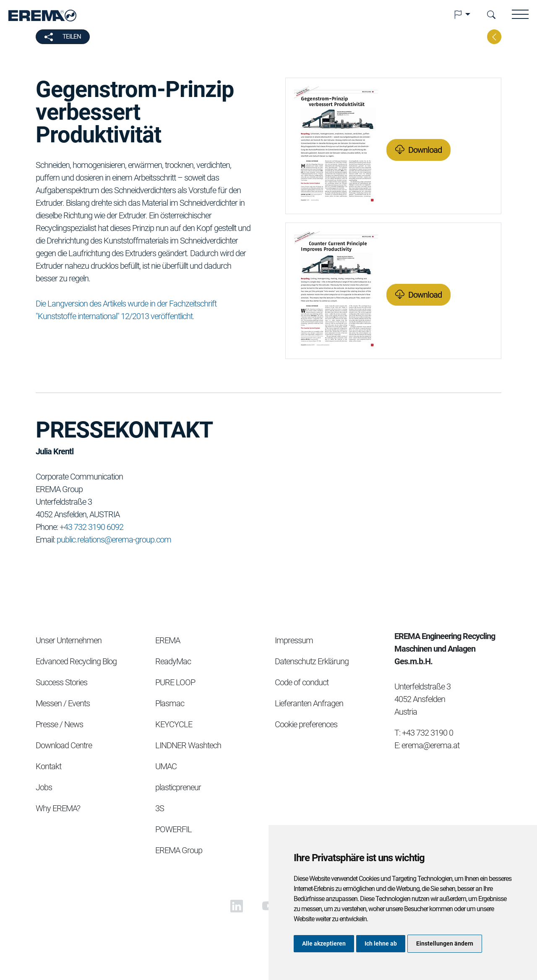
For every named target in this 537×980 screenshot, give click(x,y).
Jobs (44, 787)
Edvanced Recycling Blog (76, 661)
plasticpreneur (178, 787)
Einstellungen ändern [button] (445, 943)
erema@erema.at (430, 745)
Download (425, 150)
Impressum (294, 640)
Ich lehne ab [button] (381, 943)
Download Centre (64, 745)
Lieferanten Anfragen (309, 703)
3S (160, 808)
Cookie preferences (306, 724)
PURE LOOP (175, 682)
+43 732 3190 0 (428, 733)
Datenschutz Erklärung (312, 661)
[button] (462, 15)
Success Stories (61, 682)
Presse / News (59, 724)
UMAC (166, 766)
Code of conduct (302, 682)
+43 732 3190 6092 (91, 527)
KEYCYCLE (174, 724)
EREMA (168, 640)
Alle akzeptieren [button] (324, 943)
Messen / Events (63, 703)
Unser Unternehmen (69, 640)
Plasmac (170, 703)
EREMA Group (179, 850)
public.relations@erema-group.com (114, 540)
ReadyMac (173, 661)
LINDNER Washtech (188, 745)
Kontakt (48, 766)
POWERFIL (173, 829)
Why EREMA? (58, 808)
